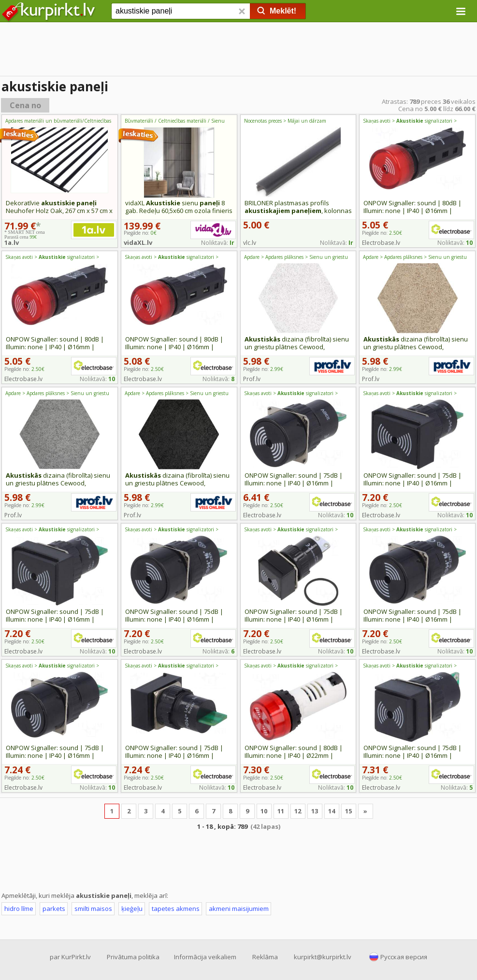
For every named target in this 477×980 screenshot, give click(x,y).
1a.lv (12, 242)
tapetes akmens (176, 909)
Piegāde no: (382, 233)
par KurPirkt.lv (70, 957)
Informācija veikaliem (205, 957)
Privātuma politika (133, 957)
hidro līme (19, 909)
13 (315, 811)
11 (281, 811)
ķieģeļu (132, 909)
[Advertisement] (238, 51)
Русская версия (404, 957)
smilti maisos (93, 909)
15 (348, 811)
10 (264, 811)
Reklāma (265, 957)
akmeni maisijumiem (239, 909)
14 (332, 811)
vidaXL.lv (138, 242)
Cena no (25, 105)
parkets (54, 909)
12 (298, 811)
